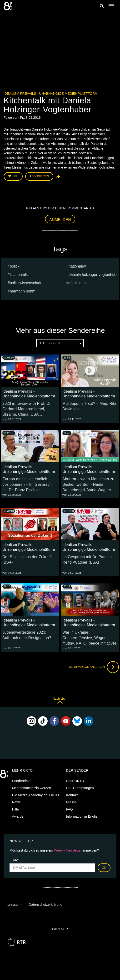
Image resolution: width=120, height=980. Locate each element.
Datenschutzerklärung (45, 905)
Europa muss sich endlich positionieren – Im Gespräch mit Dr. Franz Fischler (27, 484)
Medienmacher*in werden (31, 788)
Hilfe (15, 809)
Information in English (83, 816)
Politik (15, 266)
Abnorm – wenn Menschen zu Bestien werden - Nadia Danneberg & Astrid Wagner (88, 484)
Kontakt (72, 795)
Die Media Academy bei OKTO (35, 795)
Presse (71, 802)
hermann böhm (23, 291)
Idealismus (78, 283)
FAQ (69, 809)
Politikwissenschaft (26, 283)
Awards (18, 816)
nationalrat (77, 266)
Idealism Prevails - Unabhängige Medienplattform (51, 94)
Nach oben (60, 702)
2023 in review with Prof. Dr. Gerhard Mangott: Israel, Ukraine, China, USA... (27, 409)
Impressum (12, 905)
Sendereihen (22, 781)
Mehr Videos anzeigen (94, 667)
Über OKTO (75, 781)
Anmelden (60, 220)
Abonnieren (39, 176)
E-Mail (16, 860)
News (16, 802)
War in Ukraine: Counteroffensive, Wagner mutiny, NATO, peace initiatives (90, 638)
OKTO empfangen (80, 788)
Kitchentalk (19, 275)
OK (104, 868)
